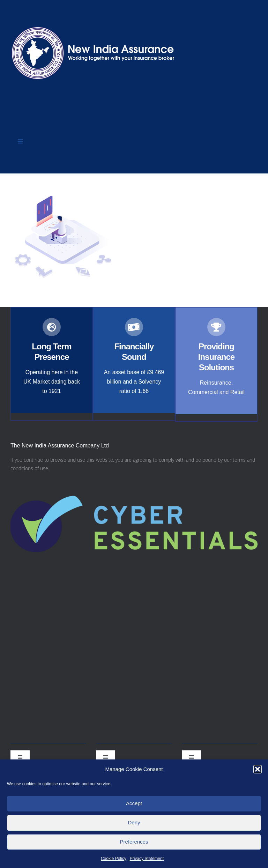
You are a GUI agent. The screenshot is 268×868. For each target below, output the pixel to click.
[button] (258, 769)
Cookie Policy (114, 859)
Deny (134, 822)
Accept (134, 803)
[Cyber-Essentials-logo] (134, 479)
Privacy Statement (147, 859)
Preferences (134, 842)
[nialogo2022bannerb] (93, 25)
